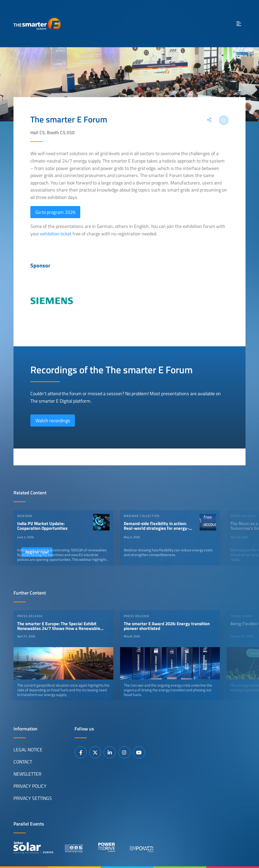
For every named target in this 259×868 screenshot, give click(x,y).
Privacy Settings (33, 798)
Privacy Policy (30, 786)
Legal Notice (28, 750)
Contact (23, 762)
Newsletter (27, 774)
